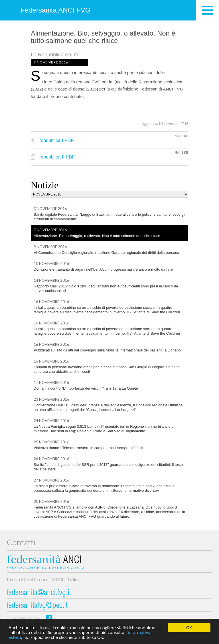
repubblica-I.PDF (56, 140)
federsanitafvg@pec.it (37, 606)
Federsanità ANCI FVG (55, 10)
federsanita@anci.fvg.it (39, 593)
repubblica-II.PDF (57, 157)
